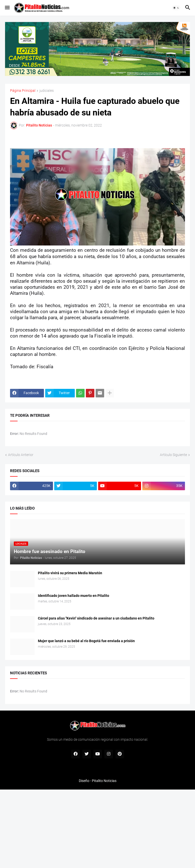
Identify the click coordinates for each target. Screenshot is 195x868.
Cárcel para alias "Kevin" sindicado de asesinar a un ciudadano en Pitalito (96, 618)
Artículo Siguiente (173, 455)
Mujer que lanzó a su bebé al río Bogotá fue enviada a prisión (86, 641)
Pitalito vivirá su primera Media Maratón (70, 573)
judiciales (47, 91)
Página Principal (23, 91)
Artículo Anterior (21, 455)
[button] (7, 8)
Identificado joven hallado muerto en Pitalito (74, 596)
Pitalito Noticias (104, 781)
